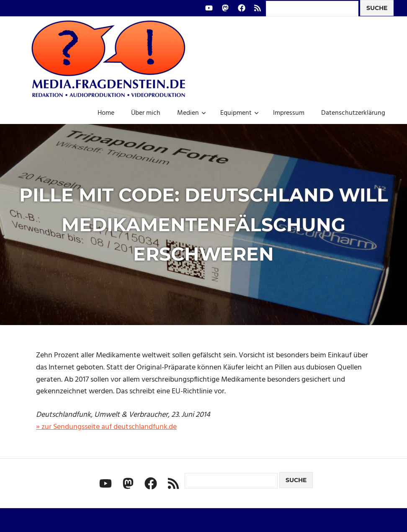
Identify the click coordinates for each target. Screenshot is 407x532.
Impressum (289, 113)
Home (106, 113)
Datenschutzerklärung (353, 113)
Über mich (146, 113)
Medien (192, 113)
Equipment (240, 113)
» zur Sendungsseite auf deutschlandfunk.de (106, 427)
